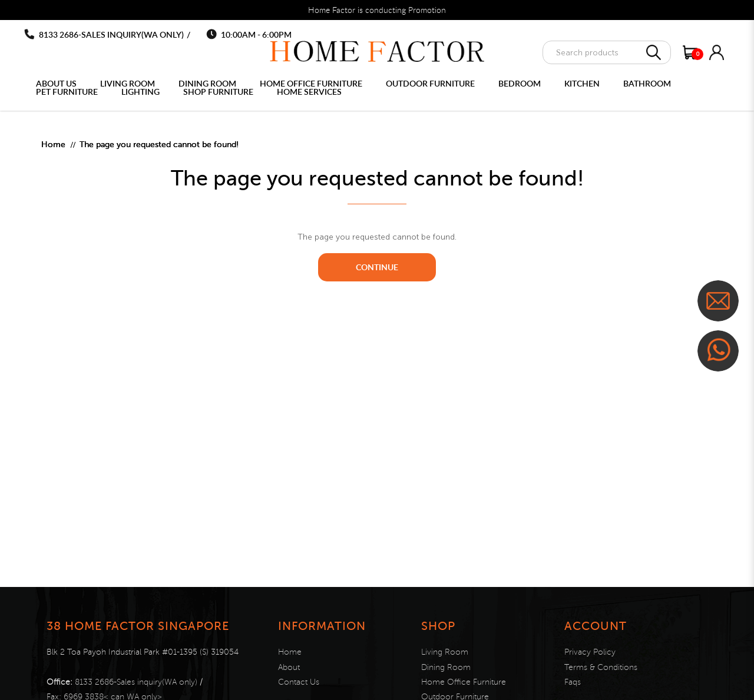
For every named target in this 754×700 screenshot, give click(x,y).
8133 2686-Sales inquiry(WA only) (111, 34)
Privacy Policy (590, 652)
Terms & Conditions (601, 667)
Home (53, 145)
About (289, 667)
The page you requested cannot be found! (159, 145)
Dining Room (446, 667)
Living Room (445, 652)
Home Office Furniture (464, 682)
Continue (377, 267)
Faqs (573, 682)
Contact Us (299, 682)
